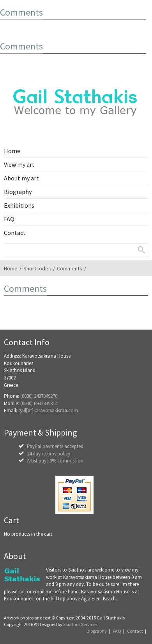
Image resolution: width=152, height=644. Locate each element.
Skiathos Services (80, 624)
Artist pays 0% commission (55, 461)
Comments (70, 268)
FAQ (117, 631)
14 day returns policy (49, 454)
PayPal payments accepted (55, 446)
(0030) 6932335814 (39, 403)
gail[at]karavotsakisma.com (48, 410)
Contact (135, 631)
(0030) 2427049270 (39, 396)
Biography (97, 631)
